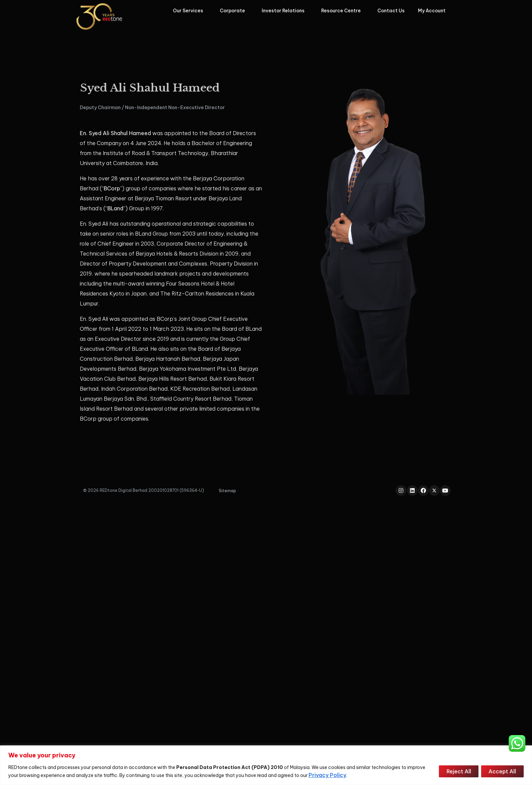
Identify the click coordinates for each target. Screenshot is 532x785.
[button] (227, 491)
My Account (433, 11)
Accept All (502, 771)
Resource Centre (343, 11)
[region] (266, 765)
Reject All (457, 771)
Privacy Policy (327, 775)
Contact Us (391, 11)
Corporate (234, 11)
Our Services (190, 11)
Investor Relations (285, 11)
